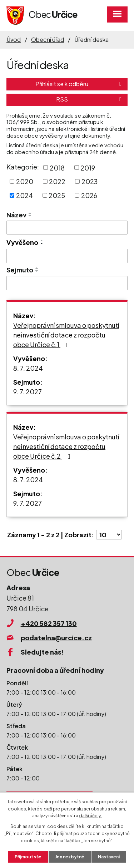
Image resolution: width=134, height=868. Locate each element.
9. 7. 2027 (28, 392)
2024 (24, 195)
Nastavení (109, 857)
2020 (25, 181)
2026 (89, 195)
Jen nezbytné (70, 857)
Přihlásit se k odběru (80, 84)
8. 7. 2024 (28, 368)
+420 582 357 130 (49, 623)
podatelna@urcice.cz (56, 638)
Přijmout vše (28, 857)
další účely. (90, 816)
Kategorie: (23, 167)
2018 (57, 167)
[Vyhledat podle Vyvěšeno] (67, 256)
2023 (90, 181)
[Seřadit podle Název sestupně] (30, 216)
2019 (88, 167)
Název (16, 215)
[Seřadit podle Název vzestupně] (30, 213)
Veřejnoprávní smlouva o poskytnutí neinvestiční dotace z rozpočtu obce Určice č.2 (66, 446)
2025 (57, 195)
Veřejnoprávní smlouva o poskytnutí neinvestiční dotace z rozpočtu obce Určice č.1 (66, 335)
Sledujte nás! (42, 652)
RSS (90, 99)
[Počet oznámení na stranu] (109, 535)
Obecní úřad (48, 40)
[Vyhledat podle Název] (67, 228)
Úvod (14, 40)
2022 (57, 181)
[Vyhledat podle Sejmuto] (67, 283)
